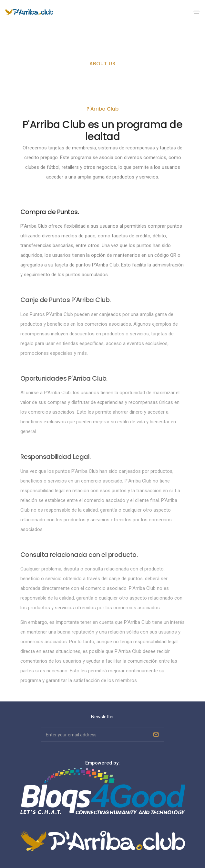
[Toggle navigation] (197, 12)
